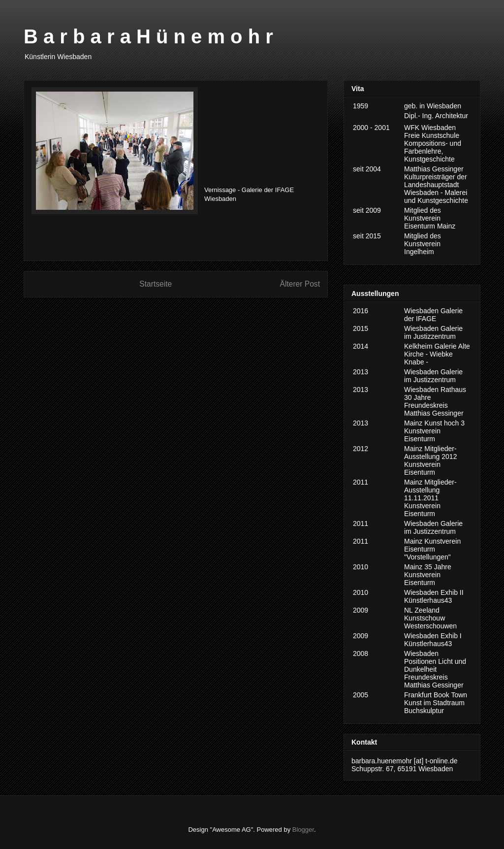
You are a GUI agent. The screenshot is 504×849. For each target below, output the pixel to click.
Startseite (156, 284)
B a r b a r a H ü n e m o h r (148, 36)
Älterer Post (300, 284)
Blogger (303, 830)
